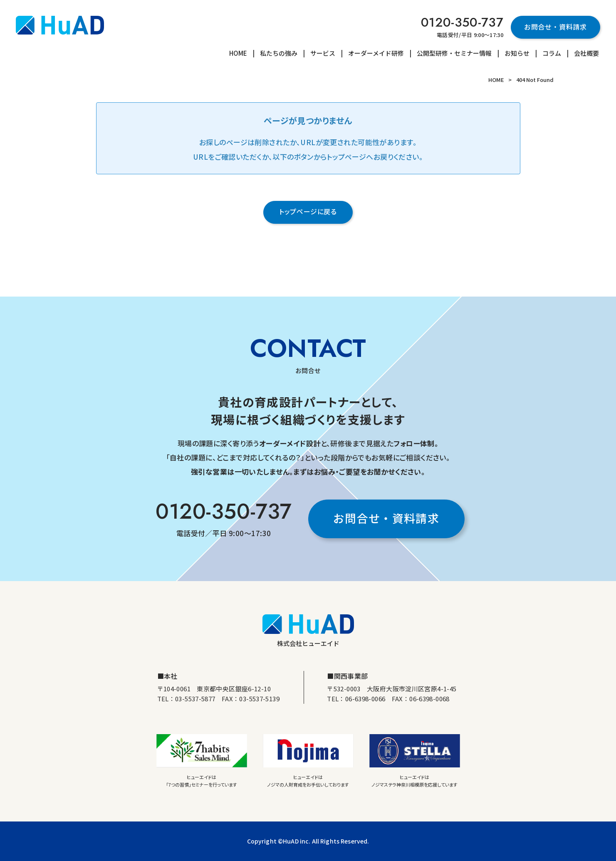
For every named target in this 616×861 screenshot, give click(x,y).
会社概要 (586, 53)
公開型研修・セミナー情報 (454, 53)
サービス (323, 53)
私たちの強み (279, 53)
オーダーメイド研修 (376, 53)
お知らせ (517, 53)
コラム (552, 53)
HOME (238, 53)
